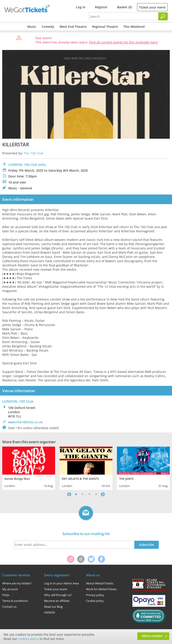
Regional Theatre (105, 27)
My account (10, 589)
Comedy (48, 27)
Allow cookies (152, 636)
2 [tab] (83, 494)
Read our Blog (53, 607)
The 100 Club (34, 153)
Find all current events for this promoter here (123, 42)
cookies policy (28, 639)
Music (32, 27)
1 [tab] (76, 494)
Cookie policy (95, 601)
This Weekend (134, 27)
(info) (42, 165)
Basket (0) (125, 7)
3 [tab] (89, 494)
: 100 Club (18, 401)
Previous (69, 494)
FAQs (6, 595)
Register (101, 7)
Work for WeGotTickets (101, 589)
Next (103, 494)
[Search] (163, 16)
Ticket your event (152, 7)
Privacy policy (95, 595)
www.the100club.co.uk (25, 422)
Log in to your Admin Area (61, 583)
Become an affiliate (57, 601)
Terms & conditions (15, 601)
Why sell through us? (58, 595)
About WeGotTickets (100, 583)
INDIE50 (49, 612)
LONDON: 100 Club (23, 165)
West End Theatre (73, 27)
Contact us (9, 607)
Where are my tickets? (17, 583)
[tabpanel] (29, 468)
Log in (81, 7)
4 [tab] (96, 494)
